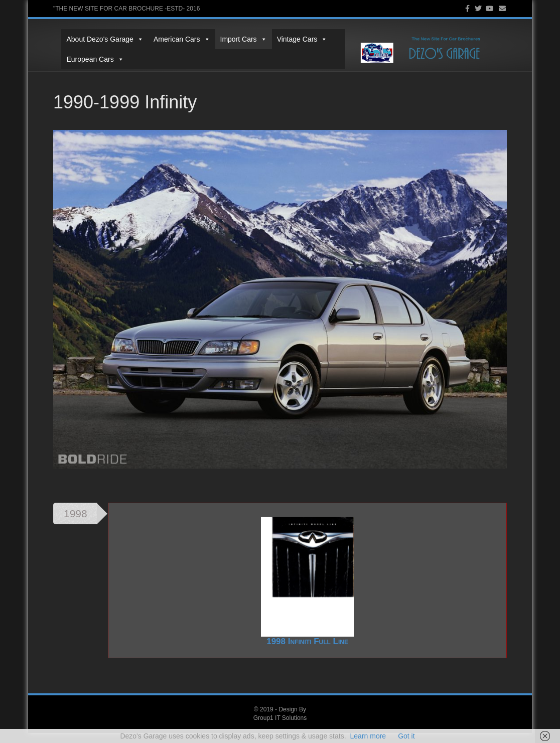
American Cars (173, 39)
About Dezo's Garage (97, 39)
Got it (406, 736)
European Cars (87, 59)
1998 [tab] (76, 524)
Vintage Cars (294, 39)
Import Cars (235, 39)
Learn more (368, 736)
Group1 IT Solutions (280, 728)
